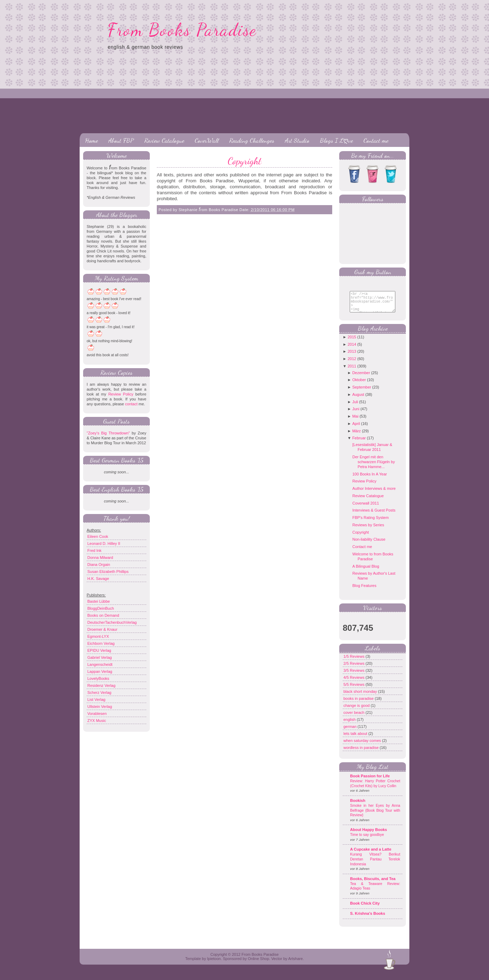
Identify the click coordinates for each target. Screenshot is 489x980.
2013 (352, 357)
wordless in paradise (361, 753)
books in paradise (359, 704)
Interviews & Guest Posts (374, 515)
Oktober (359, 385)
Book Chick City (365, 908)
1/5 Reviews (354, 662)
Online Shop (258, 964)
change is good (357, 711)
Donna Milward (100, 557)
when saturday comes (363, 746)
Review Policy (121, 394)
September (362, 392)
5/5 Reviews (354, 690)
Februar (359, 443)
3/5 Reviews (354, 676)
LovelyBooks (98, 678)
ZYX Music (97, 721)
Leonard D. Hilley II (104, 543)
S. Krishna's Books (368, 919)
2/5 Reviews (354, 669)
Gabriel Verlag (100, 657)
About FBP (121, 140)
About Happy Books (369, 835)
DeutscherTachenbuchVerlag (112, 622)
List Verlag (96, 699)
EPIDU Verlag (99, 650)
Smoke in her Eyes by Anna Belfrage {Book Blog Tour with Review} (375, 816)
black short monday (361, 697)
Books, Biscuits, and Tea (373, 884)
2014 (352, 350)
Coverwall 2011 (366, 508)
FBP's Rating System (370, 523)
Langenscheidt (100, 664)
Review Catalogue (164, 140)
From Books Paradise (182, 30)
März (356, 436)
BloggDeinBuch (101, 608)
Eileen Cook (98, 536)
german (350, 732)
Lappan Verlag (100, 671)
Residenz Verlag (101, 685)
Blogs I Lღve (336, 140)
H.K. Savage (98, 579)
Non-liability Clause (369, 545)
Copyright (244, 161)
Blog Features (364, 591)
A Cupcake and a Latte (371, 854)
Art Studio (297, 140)
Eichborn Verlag (101, 643)
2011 (352, 371)
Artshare (295, 964)
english (350, 725)
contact (131, 404)
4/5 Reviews (354, 683)
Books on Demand (103, 615)
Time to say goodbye (367, 840)
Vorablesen (97, 714)
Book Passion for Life (370, 781)
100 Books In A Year (369, 479)
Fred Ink (94, 550)
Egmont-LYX (98, 636)
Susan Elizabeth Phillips (108, 572)
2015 (352, 342)
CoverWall (207, 140)
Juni (356, 414)
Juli (355, 407)
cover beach (354, 718)
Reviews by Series (368, 530)
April (356, 429)
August (358, 400)
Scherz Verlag (99, 692)
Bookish (358, 806)
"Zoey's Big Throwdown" (108, 433)
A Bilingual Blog (366, 572)
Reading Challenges (252, 140)
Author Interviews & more (374, 494)
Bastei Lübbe (99, 601)
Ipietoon (214, 964)
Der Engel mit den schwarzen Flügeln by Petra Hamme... (373, 467)
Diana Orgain (99, 565)
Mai (355, 421)
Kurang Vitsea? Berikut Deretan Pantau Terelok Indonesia (375, 864)
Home (91, 140)
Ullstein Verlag (100, 707)
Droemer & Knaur (102, 629)
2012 (352, 364)
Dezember (361, 378)
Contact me (376, 140)
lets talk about (356, 739)
